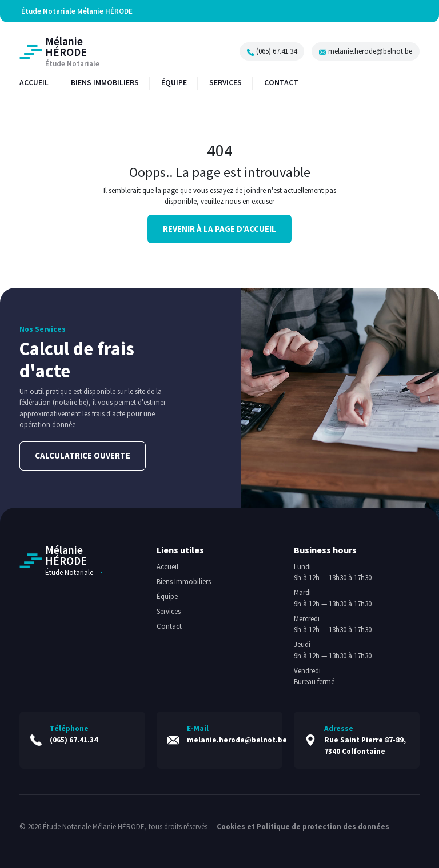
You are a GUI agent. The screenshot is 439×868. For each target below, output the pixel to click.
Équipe (167, 596)
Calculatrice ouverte (83, 455)
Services (169, 611)
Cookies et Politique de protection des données (303, 825)
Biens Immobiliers (184, 582)
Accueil (167, 567)
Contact (169, 626)
